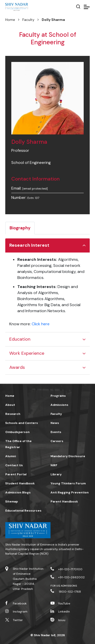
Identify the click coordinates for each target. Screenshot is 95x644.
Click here (41, 324)
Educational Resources (23, 511)
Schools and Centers (22, 423)
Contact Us (14, 465)
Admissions (59, 405)
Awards (17, 367)
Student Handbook (20, 483)
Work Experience (27, 353)
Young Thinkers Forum (68, 483)
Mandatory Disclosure (68, 456)
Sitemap (12, 502)
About (10, 405)
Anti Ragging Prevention (70, 492)
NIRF (54, 465)
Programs (58, 396)
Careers (57, 441)
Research (13, 414)
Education (20, 339)
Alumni (11, 456)
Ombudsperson (17, 432)
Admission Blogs (18, 492)
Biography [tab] (20, 228)
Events (56, 432)
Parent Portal (16, 474)
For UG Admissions (64, 586)
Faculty (28, 20)
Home (10, 20)
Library (56, 474)
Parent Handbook (64, 502)
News (55, 423)
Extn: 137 (33, 198)
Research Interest (29, 245)
